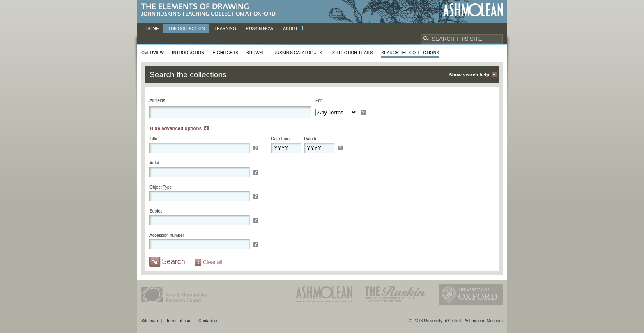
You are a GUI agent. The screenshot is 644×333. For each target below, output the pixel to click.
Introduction (188, 53)
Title (153, 139)
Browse (256, 53)
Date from (280, 139)
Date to (311, 139)
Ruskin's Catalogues (298, 53)
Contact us (208, 321)
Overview (153, 53)
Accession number (167, 235)
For (319, 101)
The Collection (187, 29)
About (290, 29)
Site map (149, 321)
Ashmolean (473, 10)
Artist (154, 163)
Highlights (225, 53)
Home (153, 29)
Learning (225, 29)
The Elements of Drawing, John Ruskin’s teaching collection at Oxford (211, 10)
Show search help (469, 75)
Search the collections (410, 53)
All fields (157, 101)
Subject (156, 211)
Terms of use (178, 321)
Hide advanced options (176, 128)
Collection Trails (352, 53)
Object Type (161, 187)
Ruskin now (260, 29)
